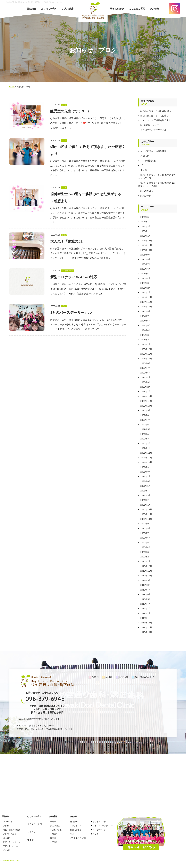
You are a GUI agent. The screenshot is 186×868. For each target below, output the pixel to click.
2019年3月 (146, 609)
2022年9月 (146, 410)
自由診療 (74, 822)
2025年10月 (146, 250)
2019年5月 (146, 599)
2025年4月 (146, 278)
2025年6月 (146, 269)
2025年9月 (146, 255)
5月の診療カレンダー (151, 125)
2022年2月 (146, 443)
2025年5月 (146, 274)
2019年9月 (146, 580)
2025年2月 (146, 288)
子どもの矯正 (56, 830)
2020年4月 (146, 547)
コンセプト (8, 822)
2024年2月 (146, 340)
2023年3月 (146, 382)
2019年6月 (146, 594)
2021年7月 (146, 476)
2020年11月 (146, 514)
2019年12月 (146, 566)
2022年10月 (146, 406)
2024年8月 (146, 311)
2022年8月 (146, 415)
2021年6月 (146, 481)
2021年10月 (146, 462)
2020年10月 (146, 519)
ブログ (144, 165)
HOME (12, 87)
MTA (72, 834)
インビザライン (99, 830)
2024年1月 (146, 344)
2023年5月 (146, 373)
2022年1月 (146, 448)
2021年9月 (146, 467)
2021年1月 (146, 505)
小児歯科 (54, 842)
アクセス (7, 826)
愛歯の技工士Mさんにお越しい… (157, 116)
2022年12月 (146, 396)
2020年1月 (146, 561)
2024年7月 (146, 316)
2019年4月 (146, 604)
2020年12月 (146, 509)
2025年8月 (146, 259)
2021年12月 (146, 453)
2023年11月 (146, 354)
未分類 (144, 170)
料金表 (96, 834)
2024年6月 (146, 321)
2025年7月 (146, 264)
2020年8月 (146, 528)
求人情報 (154, 9)
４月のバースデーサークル (153, 130)
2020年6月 (146, 538)
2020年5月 (146, 543)
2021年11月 (146, 458)
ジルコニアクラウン (79, 838)
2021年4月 (146, 491)
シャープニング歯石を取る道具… (157, 120)
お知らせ (145, 156)
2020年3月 (146, 552)
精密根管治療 (76, 830)
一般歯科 (54, 834)
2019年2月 (146, 613)
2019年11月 (146, 571)
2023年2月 (146, 387)
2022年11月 (146, 401)
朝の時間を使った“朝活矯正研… (156, 111)
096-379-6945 (45, 699)
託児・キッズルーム (12, 842)
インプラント (76, 826)
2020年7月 (146, 533)
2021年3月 (146, 495)
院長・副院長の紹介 (12, 830)
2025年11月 (146, 245)
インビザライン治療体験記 (153, 151)
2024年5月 (146, 325)
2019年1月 (146, 618)
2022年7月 (146, 420)
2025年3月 (146, 283)
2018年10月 (146, 632)
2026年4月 (146, 222)
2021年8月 (146, 472)
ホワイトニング (99, 822)
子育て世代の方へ (11, 846)
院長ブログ (146, 196)
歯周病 (53, 838)
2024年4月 (146, 330)
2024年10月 (146, 307)
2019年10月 (146, 576)
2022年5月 (146, 429)
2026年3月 (146, 226)
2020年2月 (146, 557)
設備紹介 (7, 838)
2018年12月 (146, 623)
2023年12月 (146, 349)
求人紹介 (7, 850)
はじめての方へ (49, 9)
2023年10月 (146, 359)
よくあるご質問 (137, 9)
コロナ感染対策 (148, 161)
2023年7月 (146, 368)
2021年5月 (146, 486)
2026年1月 (146, 236)
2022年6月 (146, 425)
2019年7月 (146, 590)
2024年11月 (146, 302)
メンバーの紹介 (10, 834)
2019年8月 (146, 585)
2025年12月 (146, 241)
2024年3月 (146, 335)
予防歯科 (54, 822)
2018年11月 (146, 627)
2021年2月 (146, 500)
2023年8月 (146, 363)
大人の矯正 (55, 826)
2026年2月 (146, 231)
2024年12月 (146, 297)
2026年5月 (146, 217)
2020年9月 (146, 524)
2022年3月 (146, 439)
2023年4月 (146, 377)
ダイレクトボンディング (103, 826)
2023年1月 (146, 391)
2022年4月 (146, 434)
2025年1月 (146, 292)
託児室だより (147, 191)
